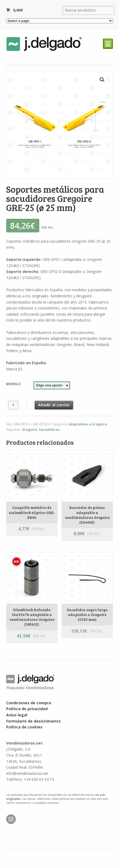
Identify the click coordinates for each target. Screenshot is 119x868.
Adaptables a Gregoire (88, 424)
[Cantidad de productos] (13, 405)
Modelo (13, 384)
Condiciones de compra (29, 703)
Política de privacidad (27, 709)
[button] (102, 80)
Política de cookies (24, 727)
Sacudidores (49, 430)
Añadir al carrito (54, 405)
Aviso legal (17, 715)
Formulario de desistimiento (33, 721)
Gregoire (30, 430)
